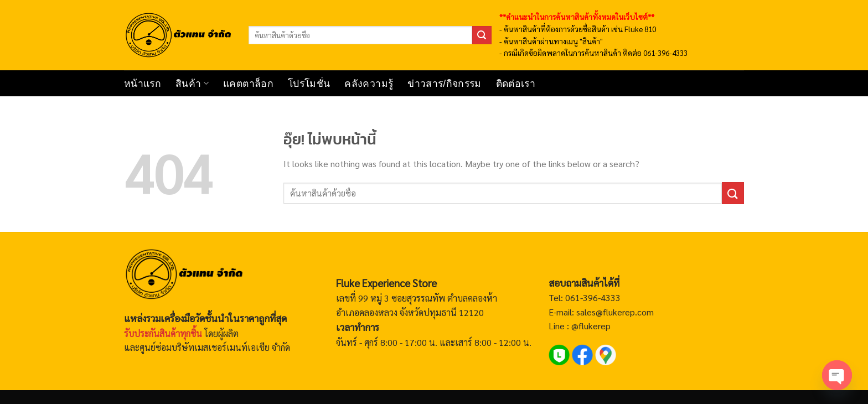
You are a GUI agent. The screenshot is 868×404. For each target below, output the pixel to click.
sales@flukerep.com (615, 312)
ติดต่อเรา (516, 84)
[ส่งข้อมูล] (482, 35)
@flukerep (591, 326)
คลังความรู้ (369, 84)
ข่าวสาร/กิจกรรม (444, 84)
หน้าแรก (143, 84)
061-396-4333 (592, 297)
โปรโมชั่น (309, 84)
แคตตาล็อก (248, 84)
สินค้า (192, 84)
